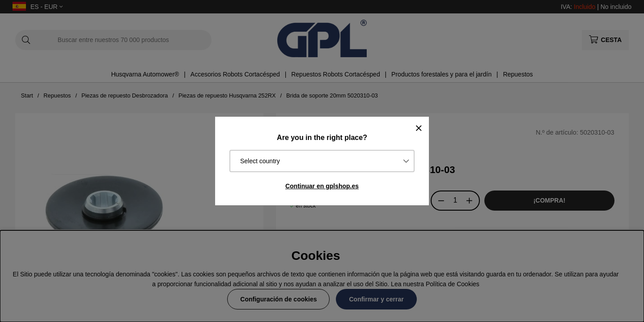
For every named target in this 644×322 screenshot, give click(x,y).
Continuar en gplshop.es (322, 186)
